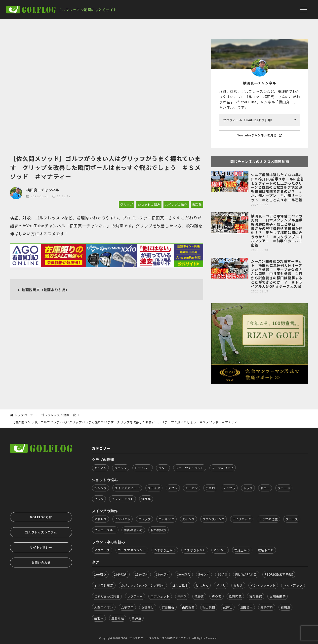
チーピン (191, 488)
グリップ (127, 204)
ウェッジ (121, 468)
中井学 (182, 596)
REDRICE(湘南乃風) (279, 574)
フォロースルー (105, 530)
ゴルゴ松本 (180, 585)
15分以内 (142, 574)
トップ (248, 488)
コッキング (166, 519)
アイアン (100, 468)
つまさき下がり (195, 550)
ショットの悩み (149, 204)
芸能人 (99, 618)
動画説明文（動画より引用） (45, 290)
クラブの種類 (103, 460)
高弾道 (136, 618)
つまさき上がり (165, 550)
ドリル (221, 585)
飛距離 (197, 204)
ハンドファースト (263, 585)
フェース (292, 519)
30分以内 (163, 574)
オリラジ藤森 (104, 585)
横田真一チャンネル (43, 190)
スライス (154, 488)
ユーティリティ (223, 468)
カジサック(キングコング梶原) (143, 585)
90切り (222, 574)
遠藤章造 (118, 618)
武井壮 (228, 607)
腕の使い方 (159, 530)
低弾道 (199, 596)
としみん (202, 585)
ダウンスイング (214, 519)
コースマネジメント (132, 550)
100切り (100, 574)
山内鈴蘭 (188, 607)
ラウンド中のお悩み (108, 542)
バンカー (220, 550)
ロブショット (160, 596)
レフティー (135, 596)
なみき (238, 585)
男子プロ (267, 607)
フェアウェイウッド (190, 468)
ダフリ (173, 488)
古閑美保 (256, 596)
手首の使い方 (133, 530)
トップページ (24, 415)
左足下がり (266, 550)
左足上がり (242, 550)
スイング (188, 519)
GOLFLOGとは (41, 517)
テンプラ (229, 488)
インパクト (122, 519)
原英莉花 (235, 596)
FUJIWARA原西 (246, 574)
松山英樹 (209, 607)
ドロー (265, 488)
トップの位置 (268, 519)
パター (163, 468)
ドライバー (143, 468)
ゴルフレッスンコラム (41, 532)
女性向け (148, 607)
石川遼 (285, 607)
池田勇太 (246, 607)
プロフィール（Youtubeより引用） (249, 120)
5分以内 (204, 574)
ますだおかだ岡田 (107, 596)
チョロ (210, 488)
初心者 (216, 596)
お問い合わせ (41, 562)
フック (99, 499)
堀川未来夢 (278, 596)
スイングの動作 (176, 204)
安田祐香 (168, 607)
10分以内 (121, 574)
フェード (284, 488)
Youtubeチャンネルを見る (260, 135)
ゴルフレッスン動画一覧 (59, 415)
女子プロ (127, 607)
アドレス (100, 519)
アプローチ (102, 550)
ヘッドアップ (293, 585)
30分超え (184, 574)
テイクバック (242, 519)
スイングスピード (127, 488)
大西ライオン (104, 607)
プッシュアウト (122, 499)
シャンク (100, 488)
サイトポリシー (41, 547)
